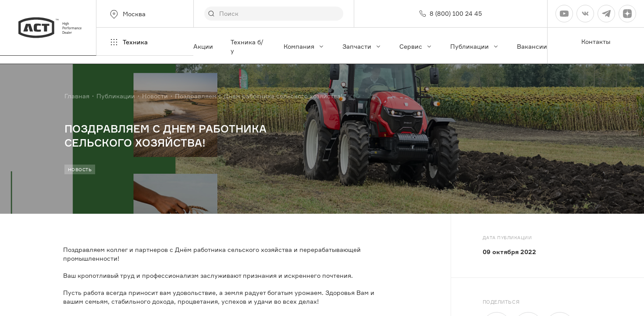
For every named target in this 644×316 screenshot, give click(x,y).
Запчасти (362, 46)
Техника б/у (247, 46)
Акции (203, 46)
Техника (128, 42)
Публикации (475, 46)
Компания (304, 46)
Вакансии (532, 46)
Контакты (596, 41)
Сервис (416, 46)
